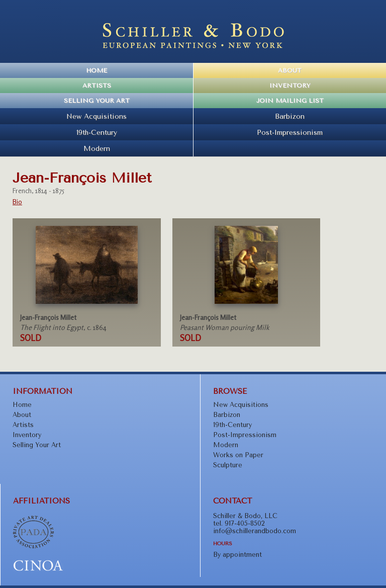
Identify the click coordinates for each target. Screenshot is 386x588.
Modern (97, 148)
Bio (17, 201)
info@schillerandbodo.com (255, 531)
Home (96, 70)
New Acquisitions (96, 116)
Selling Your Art (97, 101)
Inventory (290, 86)
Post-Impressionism (290, 132)
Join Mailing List (290, 101)
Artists (97, 86)
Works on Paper (238, 455)
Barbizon (290, 116)
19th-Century (97, 132)
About (290, 70)
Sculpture (228, 465)
